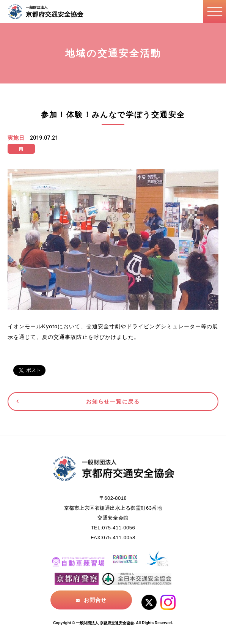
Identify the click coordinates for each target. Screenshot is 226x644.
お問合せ (95, 600)
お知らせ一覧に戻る (113, 402)
